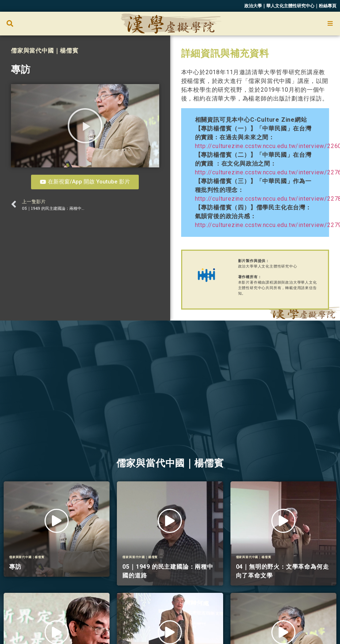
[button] (10, 24)
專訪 (21, 69)
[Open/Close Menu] (330, 24)
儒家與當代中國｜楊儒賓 (45, 51)
